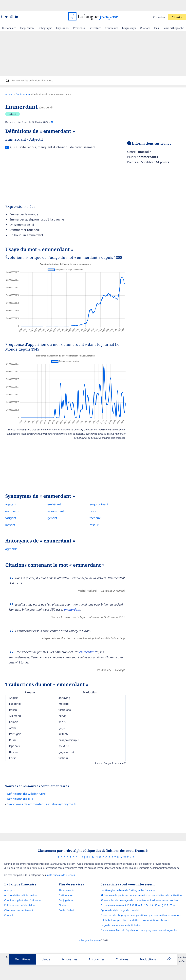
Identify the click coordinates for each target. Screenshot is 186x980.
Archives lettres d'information (19, 887)
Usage (46, 959)
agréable (14, 540)
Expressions (63, 17)
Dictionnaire (9, 17)
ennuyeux (15, 502)
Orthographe (45, 17)
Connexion (159, 7)
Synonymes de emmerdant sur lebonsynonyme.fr (44, 795)
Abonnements (66, 883)
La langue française (89, 933)
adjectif (15, 105)
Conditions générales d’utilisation (21, 892)
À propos (7, 883)
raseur (97, 516)
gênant (55, 509)
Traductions (148, 959)
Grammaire (112, 17)
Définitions (23, 959)
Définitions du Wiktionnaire (29, 785)
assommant (58, 502)
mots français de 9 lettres (58, 867)
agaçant (14, 495)
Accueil (12, 86)
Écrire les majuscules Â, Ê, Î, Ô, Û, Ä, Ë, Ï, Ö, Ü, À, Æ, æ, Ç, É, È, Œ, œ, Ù (142, 897)
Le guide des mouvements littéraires (123, 917)
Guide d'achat (66, 903)
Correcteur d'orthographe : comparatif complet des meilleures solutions (143, 907)
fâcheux (98, 509)
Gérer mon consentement (17, 903)
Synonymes (69, 959)
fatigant (13, 509)
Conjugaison (27, 17)
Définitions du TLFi (23, 790)
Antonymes (97, 959)
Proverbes (79, 17)
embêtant (57, 495)
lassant (13, 516)
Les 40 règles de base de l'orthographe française (130, 883)
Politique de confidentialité (17, 897)
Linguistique (129, 17)
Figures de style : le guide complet (122, 903)
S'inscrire (177, 7)
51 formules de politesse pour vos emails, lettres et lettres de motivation (143, 887)
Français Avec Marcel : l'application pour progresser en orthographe (141, 922)
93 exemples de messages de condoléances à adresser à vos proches (141, 892)
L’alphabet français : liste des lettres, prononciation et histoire (137, 912)
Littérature (95, 17)
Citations (145, 17)
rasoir (96, 502)
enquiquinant (102, 495)
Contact (6, 907)
